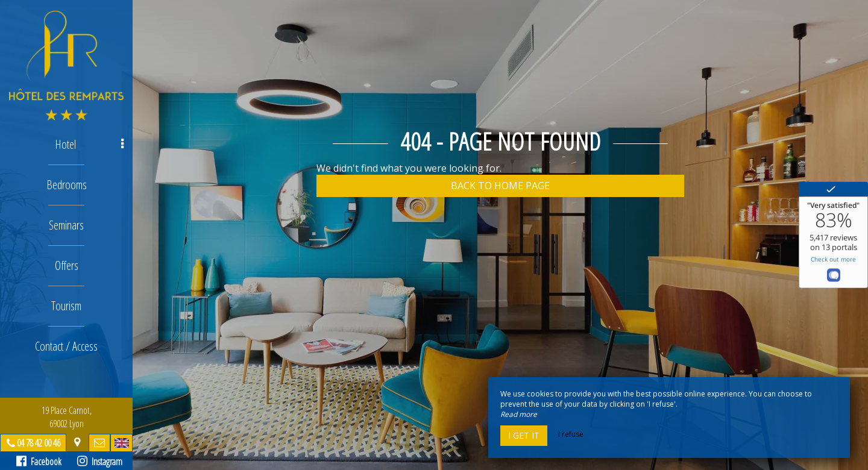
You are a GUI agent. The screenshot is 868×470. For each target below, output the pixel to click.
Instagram (100, 462)
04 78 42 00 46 (39, 443)
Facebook (39, 462)
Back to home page (500, 186)
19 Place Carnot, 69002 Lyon (67, 417)
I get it (524, 435)
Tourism (66, 306)
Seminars (66, 225)
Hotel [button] (90, 144)
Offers (67, 265)
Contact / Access (66, 346)
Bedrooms (67, 185)
